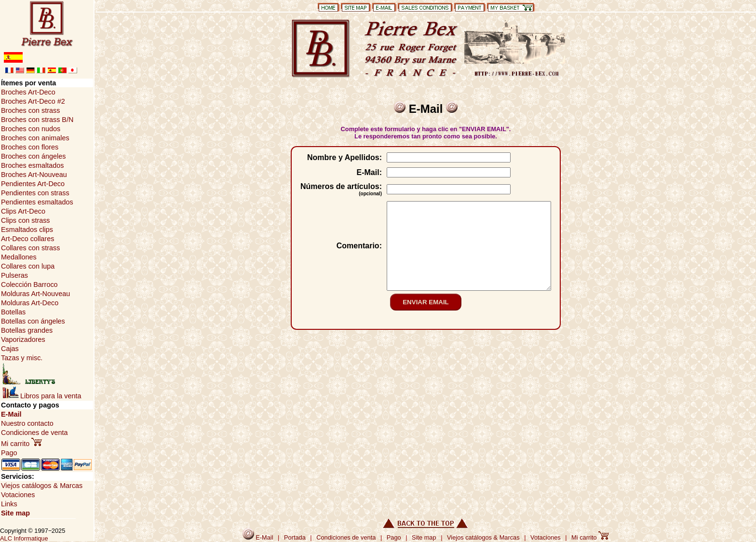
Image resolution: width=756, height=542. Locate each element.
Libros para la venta (42, 396)
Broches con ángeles (33, 156)
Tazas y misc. (22, 358)
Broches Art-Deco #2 (33, 101)
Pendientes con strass (35, 193)
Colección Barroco (29, 285)
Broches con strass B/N (37, 120)
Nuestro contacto (27, 423)
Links (9, 504)
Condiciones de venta (34, 433)
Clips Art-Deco (23, 211)
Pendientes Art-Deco (33, 184)
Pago (9, 453)
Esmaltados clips (27, 230)
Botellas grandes (27, 330)
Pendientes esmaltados (37, 202)
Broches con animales (35, 138)
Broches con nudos (31, 129)
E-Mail (11, 414)
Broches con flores (30, 147)
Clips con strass (26, 220)
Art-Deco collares (27, 239)
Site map (15, 513)
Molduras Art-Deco (30, 303)
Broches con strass (30, 110)
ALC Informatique (24, 538)
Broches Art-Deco (28, 92)
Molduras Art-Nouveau (35, 294)
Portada (295, 537)
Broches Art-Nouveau (34, 175)
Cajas (10, 349)
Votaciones (18, 495)
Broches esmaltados (32, 165)
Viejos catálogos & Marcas (42, 486)
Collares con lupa (28, 266)
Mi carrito (21, 444)
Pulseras (14, 275)
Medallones (19, 257)
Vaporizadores (23, 339)
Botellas (13, 312)
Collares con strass (30, 248)
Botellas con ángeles (33, 321)
